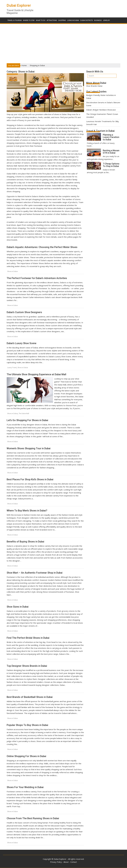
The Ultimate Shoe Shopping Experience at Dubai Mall (36, 374)
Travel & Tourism (15, 20)
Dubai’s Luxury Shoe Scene (21, 343)
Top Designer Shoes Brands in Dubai (27, 666)
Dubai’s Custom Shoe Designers (24, 312)
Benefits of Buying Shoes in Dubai (25, 542)
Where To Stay (29, 20)
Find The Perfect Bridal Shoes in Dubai (28, 638)
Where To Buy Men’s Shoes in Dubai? (27, 511)
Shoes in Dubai (12, 271)
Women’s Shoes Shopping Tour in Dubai (29, 448)
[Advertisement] (63, 43)
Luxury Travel (12, 368)
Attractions (52, 20)
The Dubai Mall (24, 413)
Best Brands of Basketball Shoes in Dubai (30, 697)
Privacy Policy (56, 862)
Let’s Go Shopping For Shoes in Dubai (27, 420)
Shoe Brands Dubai (94, 86)
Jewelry (106, 20)
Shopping (62, 20)
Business (98, 20)
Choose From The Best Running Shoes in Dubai (33, 818)
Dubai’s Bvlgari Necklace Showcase (101, 110)
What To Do (41, 20)
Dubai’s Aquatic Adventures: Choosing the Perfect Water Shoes (42, 247)
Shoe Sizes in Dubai (18, 607)
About (66, 862)
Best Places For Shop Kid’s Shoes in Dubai (30, 479)
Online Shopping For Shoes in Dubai (26, 756)
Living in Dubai (73, 20)
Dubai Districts (87, 20)
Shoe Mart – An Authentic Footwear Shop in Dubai (35, 573)
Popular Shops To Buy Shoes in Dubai (27, 725)
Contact (74, 862)
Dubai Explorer (19, 5)
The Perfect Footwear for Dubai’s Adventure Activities (37, 278)
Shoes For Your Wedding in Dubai (25, 787)
